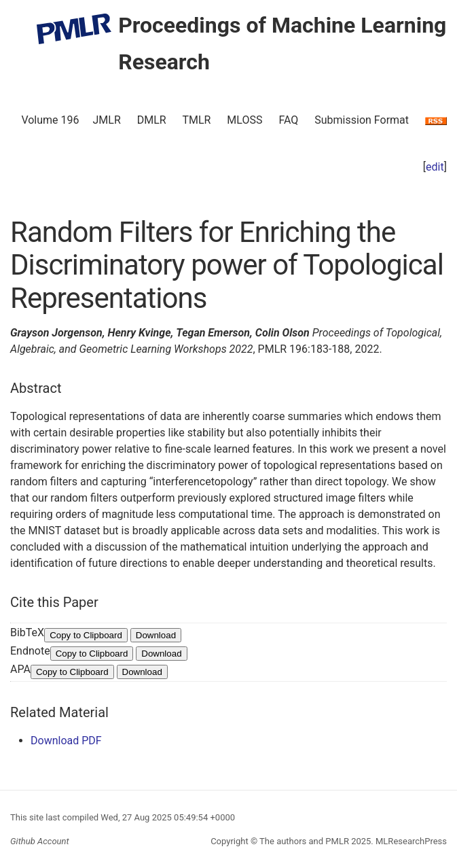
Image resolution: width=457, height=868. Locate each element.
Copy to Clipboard (86, 635)
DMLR (152, 120)
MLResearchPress (410, 841)
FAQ (288, 120)
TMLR (196, 120)
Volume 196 (50, 120)
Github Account (40, 841)
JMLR (107, 120)
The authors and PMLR (304, 841)
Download (156, 635)
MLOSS (244, 120)
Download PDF (66, 741)
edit (435, 167)
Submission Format (362, 120)
